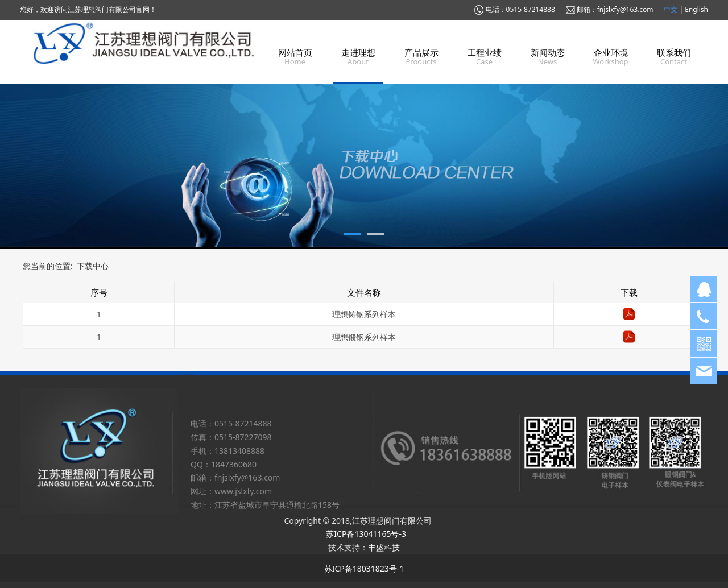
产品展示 (421, 52)
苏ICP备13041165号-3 (366, 534)
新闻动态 (548, 52)
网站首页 (295, 52)
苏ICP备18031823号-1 (364, 568)
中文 (671, 9)
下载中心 (93, 266)
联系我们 (674, 52)
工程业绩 (485, 52)
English (696, 9)
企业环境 (611, 52)
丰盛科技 (384, 547)
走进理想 (358, 52)
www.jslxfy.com (243, 491)
